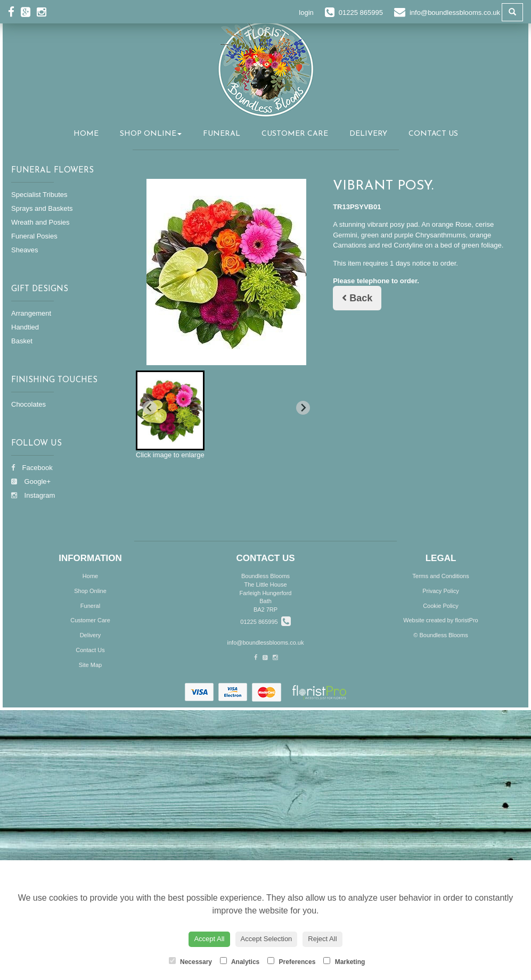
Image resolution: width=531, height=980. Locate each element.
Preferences (291, 961)
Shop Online (151, 134)
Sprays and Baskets (42, 208)
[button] (170, 410)
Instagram (33, 495)
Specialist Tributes (39, 195)
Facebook (32, 468)
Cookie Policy (441, 606)
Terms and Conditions (440, 576)
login (306, 13)
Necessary (190, 961)
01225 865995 (265, 622)
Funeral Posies (34, 236)
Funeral (222, 134)
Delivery (368, 134)
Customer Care (295, 134)
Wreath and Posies (40, 222)
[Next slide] (303, 408)
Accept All (209, 939)
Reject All (322, 939)
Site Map (90, 665)
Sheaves (25, 250)
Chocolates (28, 404)
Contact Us (433, 134)
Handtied (25, 327)
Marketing (344, 961)
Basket (22, 341)
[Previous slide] (150, 408)
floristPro (466, 620)
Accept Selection (267, 939)
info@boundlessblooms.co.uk (266, 643)
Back (357, 298)
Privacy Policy (440, 591)
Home (86, 134)
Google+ (31, 481)
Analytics (240, 961)
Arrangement (31, 313)
